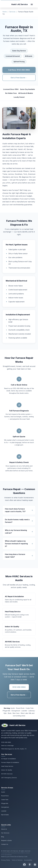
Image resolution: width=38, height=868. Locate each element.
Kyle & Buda (5, 815)
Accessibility (28, 860)
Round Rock (5, 796)
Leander (4, 811)
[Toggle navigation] (32, 4)
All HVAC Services (7, 774)
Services (12, 12)
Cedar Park (5, 800)
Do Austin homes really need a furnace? (17, 521)
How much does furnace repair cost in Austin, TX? (15, 510)
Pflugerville (5, 803)
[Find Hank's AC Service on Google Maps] (30, 865)
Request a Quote (6, 840)
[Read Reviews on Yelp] (35, 865)
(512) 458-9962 (19, 687)
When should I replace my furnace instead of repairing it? (16, 544)
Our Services (5, 833)
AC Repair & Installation (9, 759)
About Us (4, 829)
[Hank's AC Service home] (20, 4)
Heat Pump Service (7, 766)
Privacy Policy (6, 860)
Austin (3, 792)
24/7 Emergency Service (9, 778)
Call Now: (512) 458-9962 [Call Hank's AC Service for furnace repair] (19, 70)
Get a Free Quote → (19, 78)
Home (5, 12)
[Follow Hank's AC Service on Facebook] (24, 865)
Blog (3, 837)
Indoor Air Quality (7, 770)
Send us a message (7, 746)
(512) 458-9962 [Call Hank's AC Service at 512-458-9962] (6, 742)
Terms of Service (17, 860)
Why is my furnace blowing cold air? (16, 532)
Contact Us (5, 844)
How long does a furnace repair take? (15, 556)
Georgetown (5, 807)
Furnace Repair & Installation (10, 762)
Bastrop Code (23, 857)
